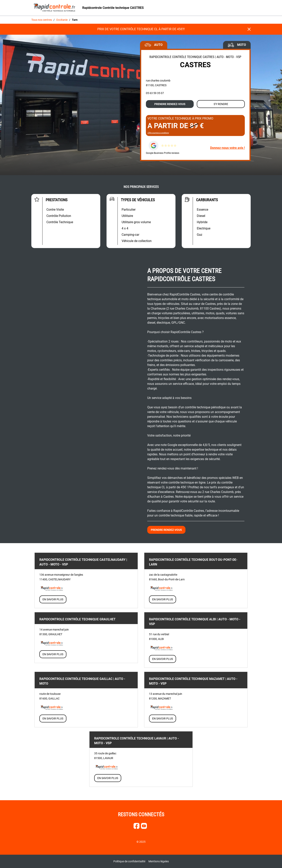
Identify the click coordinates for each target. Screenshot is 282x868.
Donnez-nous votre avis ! (227, 148)
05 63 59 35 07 (155, 93)
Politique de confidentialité (129, 861)
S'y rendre (221, 104)
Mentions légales (159, 861)
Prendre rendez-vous (170, 104)
